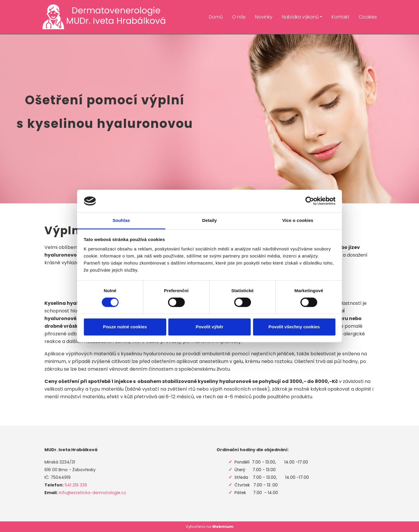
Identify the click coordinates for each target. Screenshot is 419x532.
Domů (216, 17)
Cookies (368, 17)
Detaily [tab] (209, 220)
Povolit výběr (209, 327)
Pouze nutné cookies (125, 327)
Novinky (264, 17)
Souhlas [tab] (121, 220)
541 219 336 (76, 485)
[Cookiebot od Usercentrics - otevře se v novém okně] (310, 201)
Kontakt (340, 17)
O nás (239, 17)
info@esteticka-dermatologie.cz (92, 493)
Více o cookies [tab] (298, 220)
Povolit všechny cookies (294, 327)
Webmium (223, 527)
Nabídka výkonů (300, 17)
